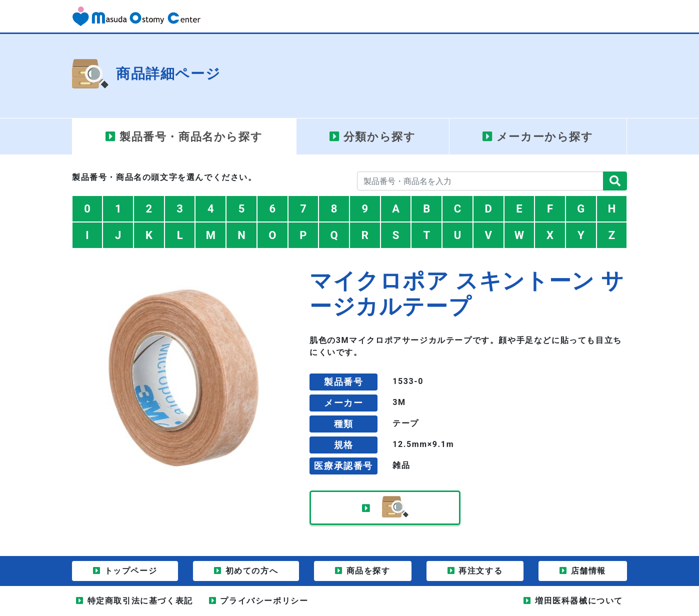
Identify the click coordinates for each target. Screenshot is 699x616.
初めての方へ (252, 571)
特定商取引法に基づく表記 (140, 601)
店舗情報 (588, 571)
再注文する (480, 571)
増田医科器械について (579, 601)
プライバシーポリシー (264, 601)
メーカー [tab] (545, 137)
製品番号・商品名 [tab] (191, 137)
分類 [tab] (380, 137)
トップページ (131, 571)
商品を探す (368, 571)
